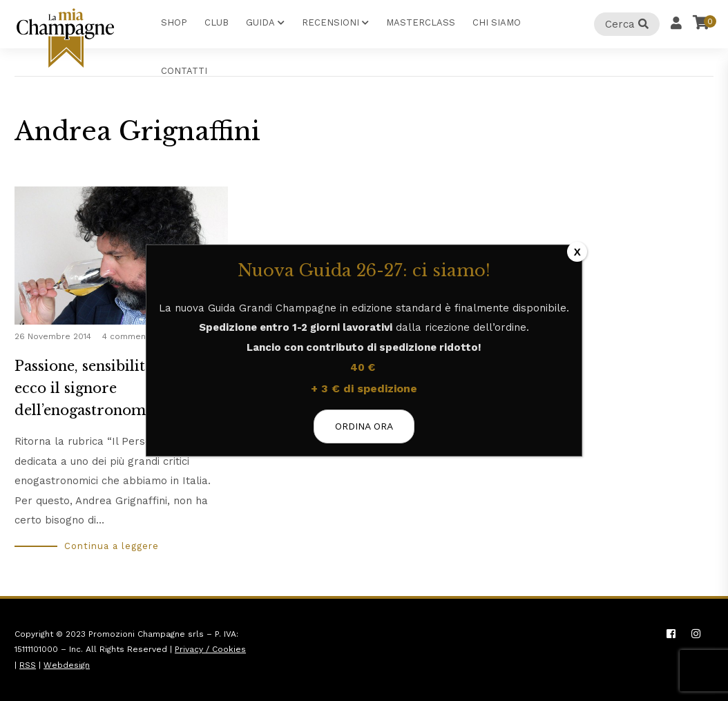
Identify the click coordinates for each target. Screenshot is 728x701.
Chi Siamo (497, 22)
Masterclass (421, 22)
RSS (28, 665)
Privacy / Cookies (210, 649)
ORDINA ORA (364, 426)
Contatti (184, 71)
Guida (260, 22)
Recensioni (331, 22)
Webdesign (67, 665)
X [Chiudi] (577, 252)
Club (217, 22)
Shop (174, 22)
